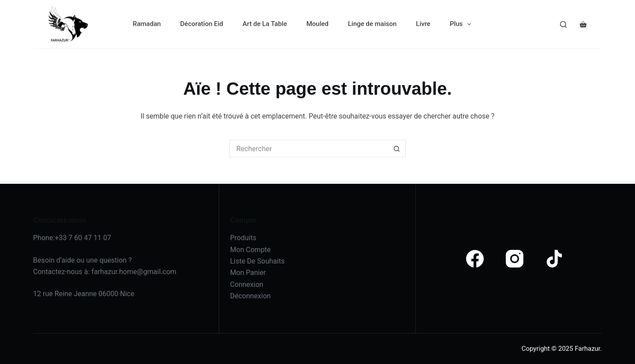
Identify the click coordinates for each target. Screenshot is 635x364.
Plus (462, 24)
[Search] (563, 24)
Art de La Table (265, 24)
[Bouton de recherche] (397, 149)
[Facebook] (475, 259)
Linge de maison (372, 24)
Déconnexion (250, 296)
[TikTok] (554, 259)
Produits (243, 238)
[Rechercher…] (309, 149)
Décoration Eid (202, 24)
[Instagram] (515, 259)
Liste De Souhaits (258, 261)
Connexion (247, 284)
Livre (423, 24)
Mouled (317, 24)
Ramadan (147, 24)
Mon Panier (248, 273)
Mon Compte (250, 250)
